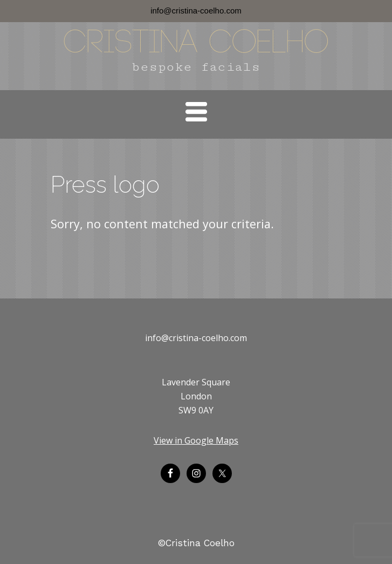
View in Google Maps (196, 440)
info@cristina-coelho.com (196, 11)
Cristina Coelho (196, 43)
